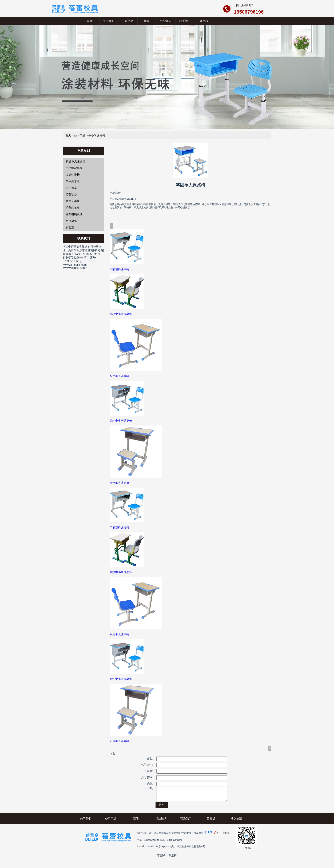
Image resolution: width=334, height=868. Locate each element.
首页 (89, 21)
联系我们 (185, 21)
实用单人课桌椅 (119, 376)
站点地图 (236, 821)
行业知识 (166, 21)
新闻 (147, 21)
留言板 (204, 21)
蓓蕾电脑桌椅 (74, 214)
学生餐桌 (71, 188)
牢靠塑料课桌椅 (119, 269)
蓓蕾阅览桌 (73, 208)
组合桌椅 (71, 221)
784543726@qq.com (158, 849)
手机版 (226, 836)
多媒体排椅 (73, 175)
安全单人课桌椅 (119, 483)
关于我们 (109, 21)
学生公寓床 (73, 201)
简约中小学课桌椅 (121, 421)
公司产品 (128, 21)
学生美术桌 (73, 181)
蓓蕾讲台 (71, 194)
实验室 (70, 228)
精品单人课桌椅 (75, 161)
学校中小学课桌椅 (121, 314)
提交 (162, 807)
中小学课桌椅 (97, 135)
